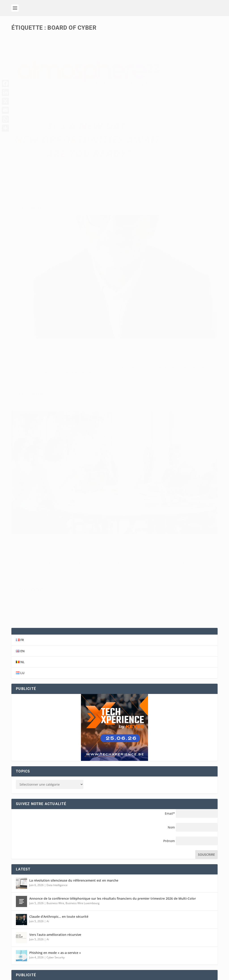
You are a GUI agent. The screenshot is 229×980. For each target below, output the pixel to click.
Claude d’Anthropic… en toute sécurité (59, 614)
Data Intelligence (57, 582)
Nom (171, 524)
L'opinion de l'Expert (154, 108)
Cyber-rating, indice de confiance (50, 252)
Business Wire (55, 600)
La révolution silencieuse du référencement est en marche (74, 578)
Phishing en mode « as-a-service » (55, 650)
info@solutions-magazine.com (45, 893)
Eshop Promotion (98, 970)
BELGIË (162, 933)
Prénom (169, 538)
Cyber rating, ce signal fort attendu (159, 101)
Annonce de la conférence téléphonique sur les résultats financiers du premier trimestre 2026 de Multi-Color (113, 596)
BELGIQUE (165, 928)
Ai (48, 618)
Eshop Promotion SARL (47, 970)
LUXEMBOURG (168, 944)
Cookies (176, 975)
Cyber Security (43, 258)
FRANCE (163, 939)
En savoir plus (31, 171)
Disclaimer (136, 975)
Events (37, 148)
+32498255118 (29, 898)
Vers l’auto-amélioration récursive (55, 632)
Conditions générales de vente (102, 975)
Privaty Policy (157, 975)
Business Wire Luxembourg (83, 600)
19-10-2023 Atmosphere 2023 (43, 141)
